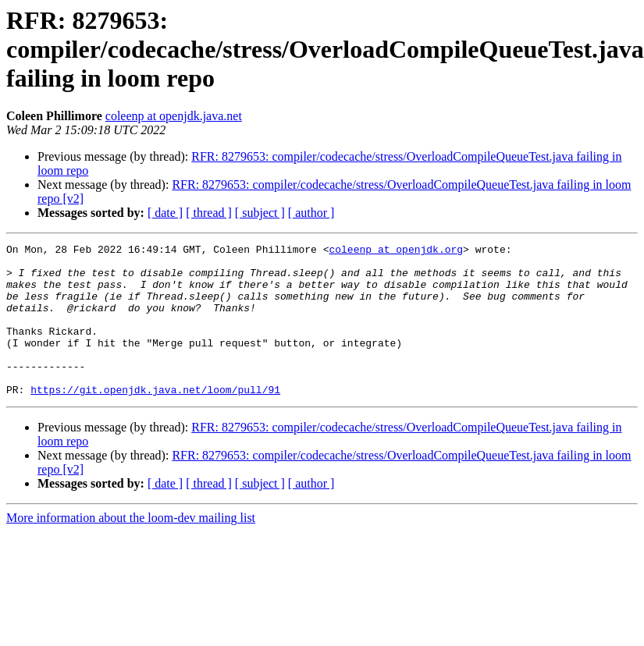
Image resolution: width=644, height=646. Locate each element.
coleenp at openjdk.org (396, 251)
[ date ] (165, 213)
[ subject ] (260, 213)
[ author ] (311, 213)
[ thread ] (209, 213)
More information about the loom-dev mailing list (131, 548)
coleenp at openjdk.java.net (174, 116)
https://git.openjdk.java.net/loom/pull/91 (155, 420)
